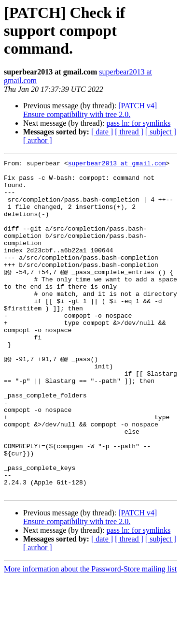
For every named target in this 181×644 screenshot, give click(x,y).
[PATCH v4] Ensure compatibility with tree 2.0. (90, 110)
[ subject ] (161, 132)
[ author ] (38, 140)
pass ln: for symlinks (138, 123)
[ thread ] (129, 132)
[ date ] (102, 132)
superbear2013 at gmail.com (117, 164)
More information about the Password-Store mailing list (90, 636)
